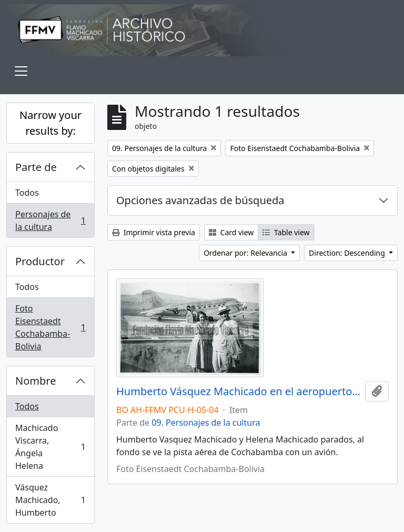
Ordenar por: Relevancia (246, 253)
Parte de (36, 167)
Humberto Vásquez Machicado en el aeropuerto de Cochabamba (239, 392)
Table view (286, 232)
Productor (40, 261)
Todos (27, 193)
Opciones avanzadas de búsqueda (200, 200)
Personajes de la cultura (50, 220)
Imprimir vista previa (154, 232)
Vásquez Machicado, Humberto (50, 500)
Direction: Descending (348, 253)
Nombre (36, 381)
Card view (231, 232)
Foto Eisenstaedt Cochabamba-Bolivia (50, 327)
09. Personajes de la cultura (206, 423)
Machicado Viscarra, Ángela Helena (50, 447)
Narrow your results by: (50, 123)
